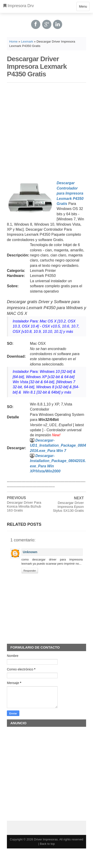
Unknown (30, 552)
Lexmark (27, 42)
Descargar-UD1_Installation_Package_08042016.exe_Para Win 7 (58, 445)
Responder (30, 571)
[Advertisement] (45, 131)
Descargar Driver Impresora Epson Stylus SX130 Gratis (68, 507)
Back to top (47, 844)
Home (13, 42)
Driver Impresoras (46, 839)
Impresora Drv (19, 6)
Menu (83, 7)
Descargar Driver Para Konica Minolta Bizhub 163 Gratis (24, 506)
